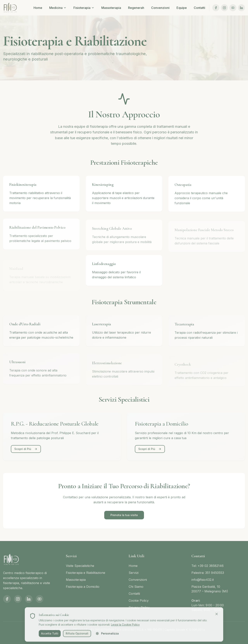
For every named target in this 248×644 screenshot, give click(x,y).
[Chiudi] (217, 615)
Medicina (58, 8)
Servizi (134, 573)
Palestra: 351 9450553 (208, 573)
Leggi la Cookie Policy (125, 626)
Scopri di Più (26, 449)
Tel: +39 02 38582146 (208, 566)
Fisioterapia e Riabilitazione (86, 573)
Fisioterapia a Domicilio (83, 587)
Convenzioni (160, 8)
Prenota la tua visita (124, 515)
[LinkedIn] (241, 8)
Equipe (182, 8)
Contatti (199, 8)
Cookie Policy (139, 601)
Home (38, 8)
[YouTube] (233, 8)
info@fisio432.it (203, 580)
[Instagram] (224, 8)
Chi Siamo (136, 587)
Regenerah (136, 8)
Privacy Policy (139, 607)
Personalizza (107, 635)
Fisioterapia (84, 8)
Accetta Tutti (50, 635)
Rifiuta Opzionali (77, 635)
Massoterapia (111, 8)
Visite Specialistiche (80, 566)
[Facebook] (216, 8)
